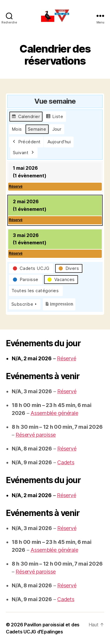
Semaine (37, 129)
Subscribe (25, 304)
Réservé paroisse (36, 435)
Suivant (24, 153)
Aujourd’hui (59, 142)
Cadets (66, 462)
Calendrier (26, 117)
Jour (57, 129)
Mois (17, 129)
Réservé (66, 358)
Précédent (26, 142)
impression (59, 305)
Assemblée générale (54, 413)
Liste (55, 117)
